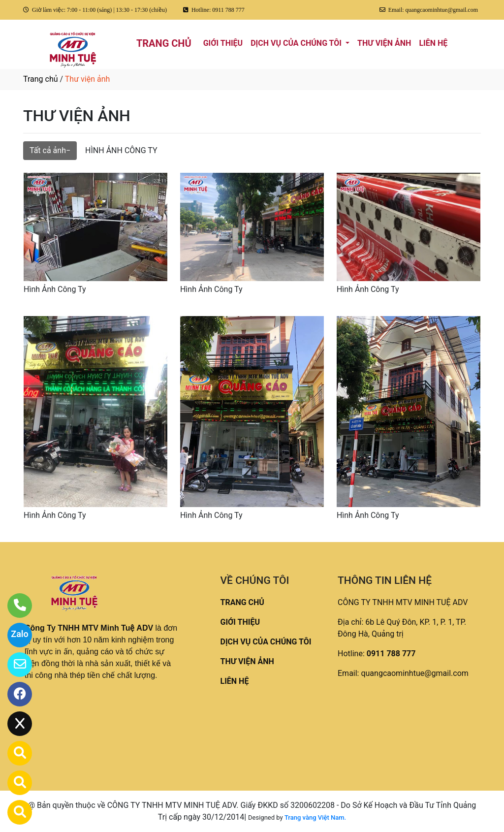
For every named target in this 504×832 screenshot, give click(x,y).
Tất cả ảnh (48, 150)
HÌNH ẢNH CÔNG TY (121, 150)
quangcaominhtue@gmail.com (414, 673)
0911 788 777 (391, 654)
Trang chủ (41, 79)
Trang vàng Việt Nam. (315, 817)
